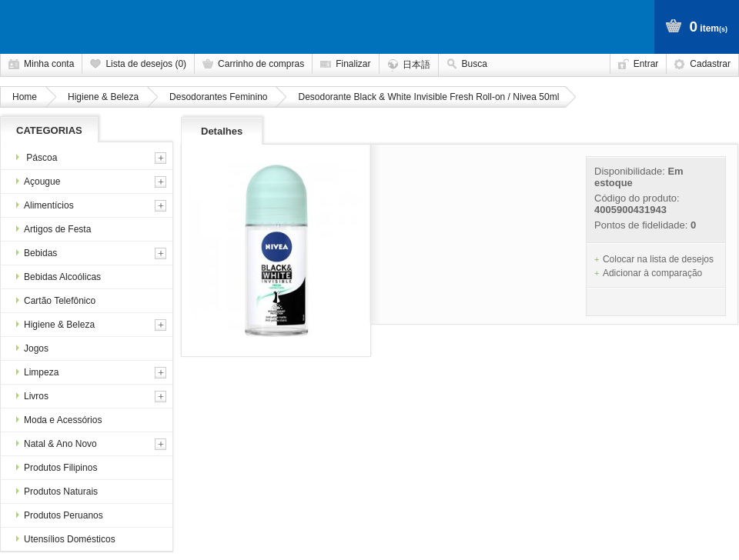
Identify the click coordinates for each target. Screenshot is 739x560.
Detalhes (222, 131)
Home (25, 97)
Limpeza (37, 372)
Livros (32, 396)
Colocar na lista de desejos (658, 259)
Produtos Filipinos (57, 468)
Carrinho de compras (261, 64)
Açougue (38, 182)
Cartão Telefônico (56, 301)
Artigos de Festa (54, 229)
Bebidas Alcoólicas (59, 277)
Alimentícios (45, 205)
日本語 (416, 65)
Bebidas (37, 253)
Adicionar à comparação (652, 273)
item (708, 27)
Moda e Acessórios (59, 420)
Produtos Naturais (57, 492)
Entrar (646, 64)
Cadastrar (710, 64)
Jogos (32, 348)
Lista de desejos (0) (146, 64)
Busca (475, 64)
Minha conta (49, 64)
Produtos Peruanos (60, 515)
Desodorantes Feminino (218, 97)
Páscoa (37, 158)
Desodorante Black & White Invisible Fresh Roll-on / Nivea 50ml (428, 97)
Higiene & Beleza (103, 97)
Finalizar (353, 64)
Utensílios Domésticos (66, 539)
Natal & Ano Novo (57, 444)
